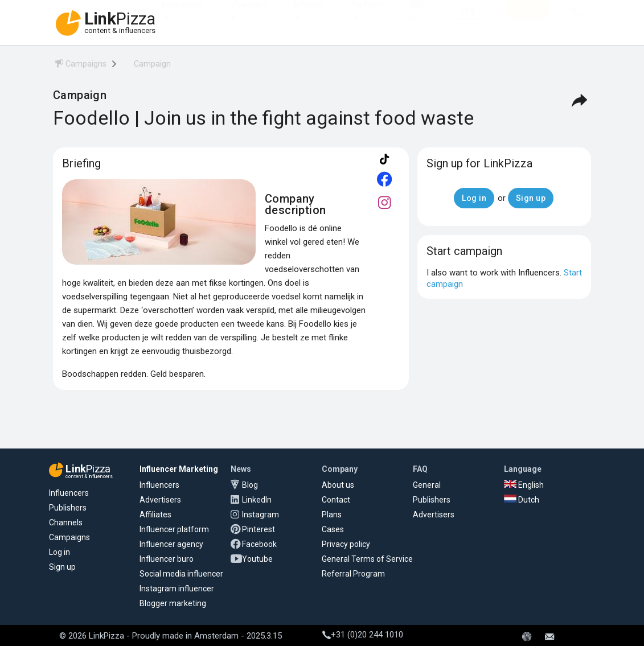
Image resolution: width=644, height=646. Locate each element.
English (524, 485)
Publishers (68, 508)
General (427, 485)
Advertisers (181, 16)
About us (338, 485)
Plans (332, 515)
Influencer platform (174, 529)
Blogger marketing (173, 603)
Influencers (247, 16)
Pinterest (259, 529)
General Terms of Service (367, 559)
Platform (366, 16)
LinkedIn (257, 500)
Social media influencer (181, 574)
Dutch (522, 500)
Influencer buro (167, 559)
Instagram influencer (177, 589)
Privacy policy (346, 544)
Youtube (257, 559)
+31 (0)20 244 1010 (363, 635)
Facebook (259, 544)
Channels (66, 522)
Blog (250, 485)
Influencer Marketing (179, 469)
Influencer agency (171, 544)
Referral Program (353, 574)
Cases (333, 529)
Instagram (261, 515)
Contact (336, 500)
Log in (60, 552)
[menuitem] (80, 66)
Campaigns (69, 537)
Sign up (62, 567)
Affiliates (309, 16)
